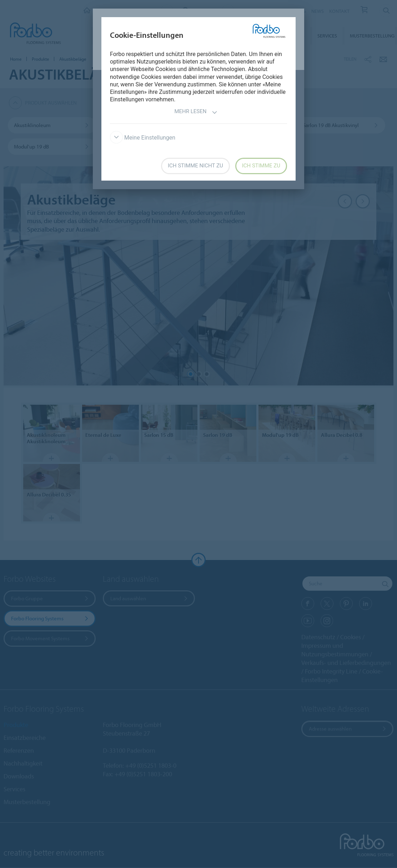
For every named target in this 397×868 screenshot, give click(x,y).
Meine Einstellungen (143, 138)
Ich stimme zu (261, 166)
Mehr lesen (196, 112)
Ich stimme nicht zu (195, 166)
